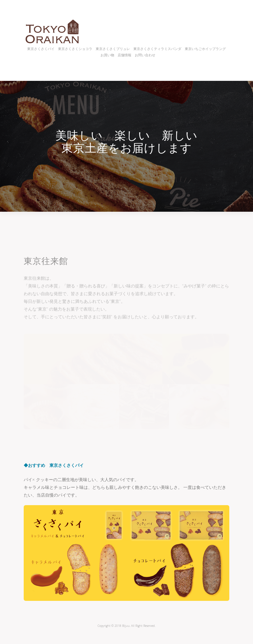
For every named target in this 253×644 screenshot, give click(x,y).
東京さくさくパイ (41, 49)
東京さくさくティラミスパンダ (157, 49)
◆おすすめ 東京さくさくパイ (54, 465)
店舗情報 (125, 55)
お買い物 (107, 55)
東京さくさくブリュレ (113, 49)
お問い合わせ (145, 55)
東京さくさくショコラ (75, 49)
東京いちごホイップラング (205, 49)
